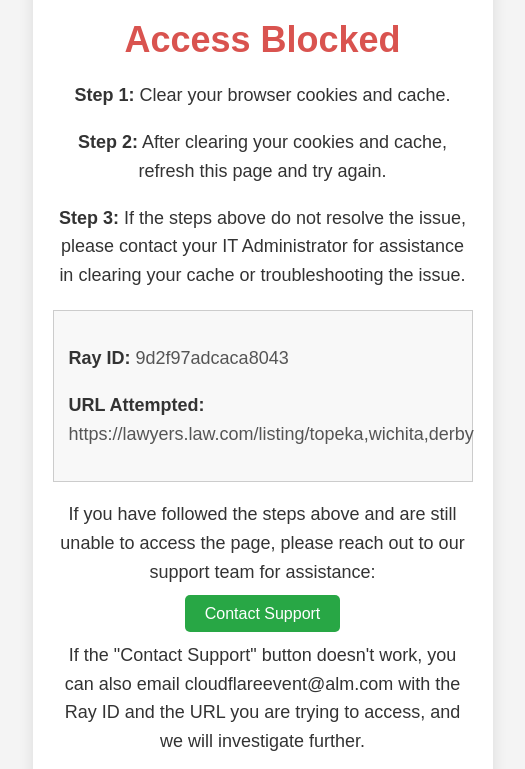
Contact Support (263, 613)
